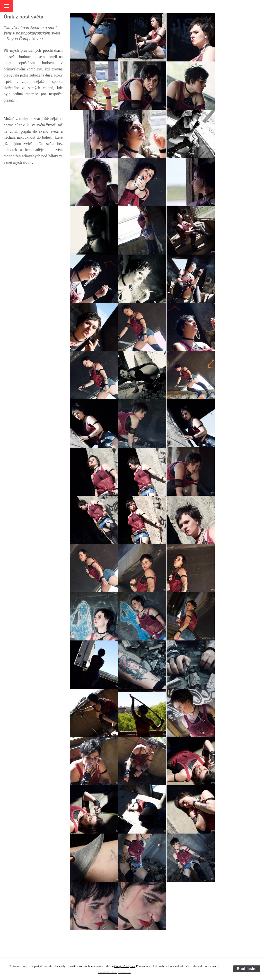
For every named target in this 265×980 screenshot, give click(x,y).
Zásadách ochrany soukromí (114, 972)
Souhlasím (247, 969)
